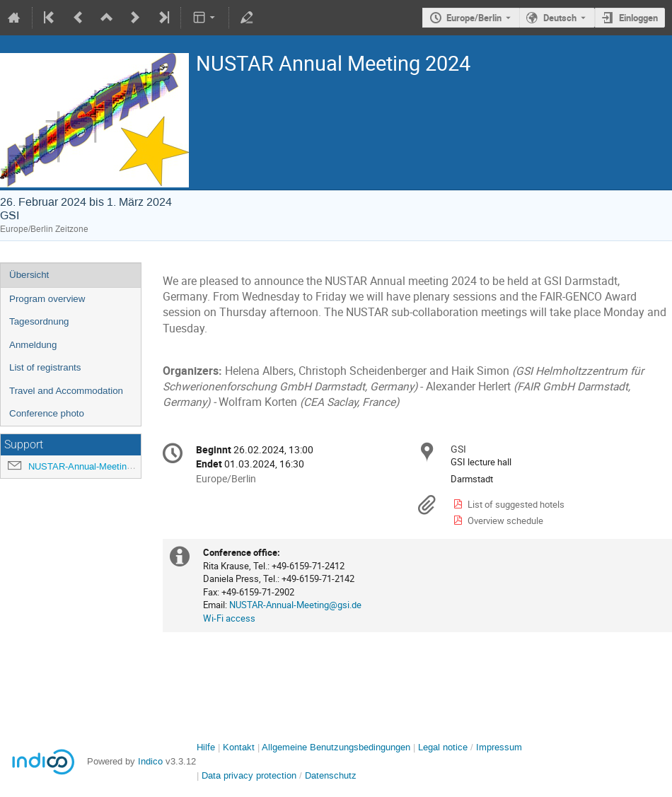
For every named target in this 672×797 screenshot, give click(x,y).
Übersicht (29, 275)
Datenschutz (331, 775)
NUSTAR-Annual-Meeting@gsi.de (97, 466)
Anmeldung (33, 345)
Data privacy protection (250, 775)
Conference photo (47, 413)
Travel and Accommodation (66, 391)
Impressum (499, 747)
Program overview (47, 299)
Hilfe (206, 747)
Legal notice (444, 747)
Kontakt (239, 747)
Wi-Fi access (229, 618)
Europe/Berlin (474, 18)
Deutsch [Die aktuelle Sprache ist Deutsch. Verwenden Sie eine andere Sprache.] (560, 18)
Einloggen (638, 18)
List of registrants (45, 367)
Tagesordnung (39, 321)
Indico (150, 761)
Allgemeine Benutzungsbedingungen (336, 747)
